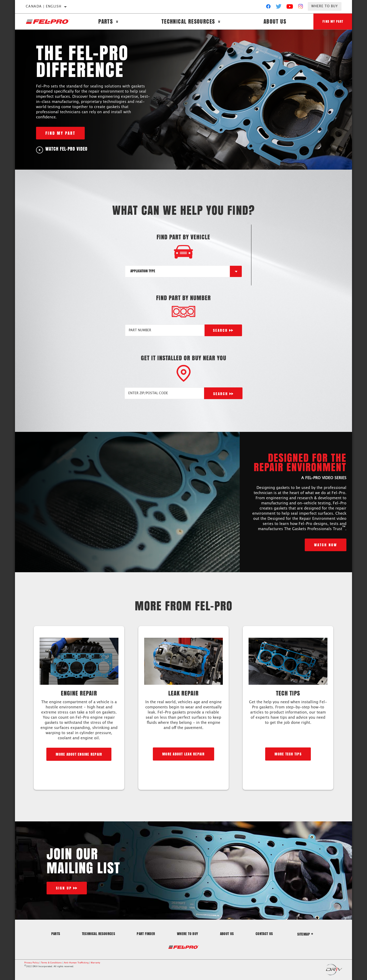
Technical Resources (188, 22)
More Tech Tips (288, 754)
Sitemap (305, 934)
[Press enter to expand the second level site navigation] (117, 22)
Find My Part (333, 21)
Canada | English (44, 7)
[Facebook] (268, 7)
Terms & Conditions (51, 963)
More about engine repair (79, 754)
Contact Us (264, 934)
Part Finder (146, 934)
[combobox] (178, 271)
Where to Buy (325, 6)
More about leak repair (183, 754)
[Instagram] (301, 7)
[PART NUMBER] (165, 330)
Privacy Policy (32, 963)
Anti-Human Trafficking (76, 963)
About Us (274, 22)
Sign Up (64, 888)
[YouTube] (290, 7)
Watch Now (326, 545)
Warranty (95, 963)
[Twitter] (279, 7)
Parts (106, 22)
